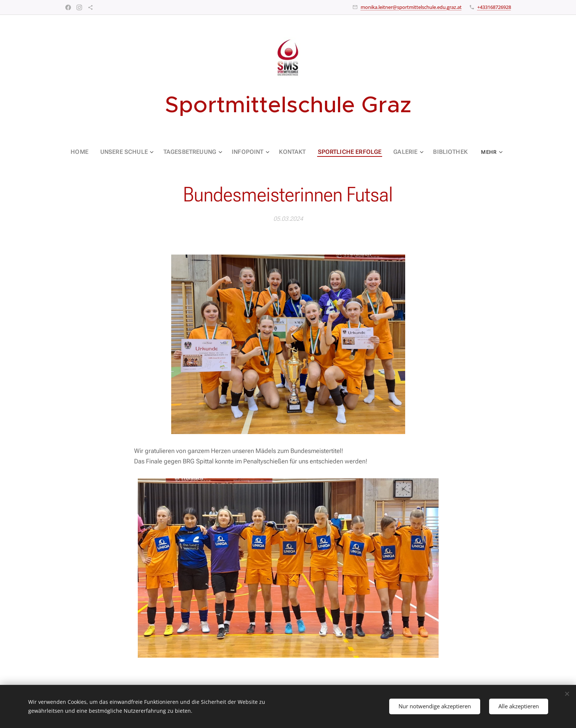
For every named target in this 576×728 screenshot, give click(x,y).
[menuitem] (92, 152)
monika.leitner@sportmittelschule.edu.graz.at (411, 7)
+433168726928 (494, 7)
